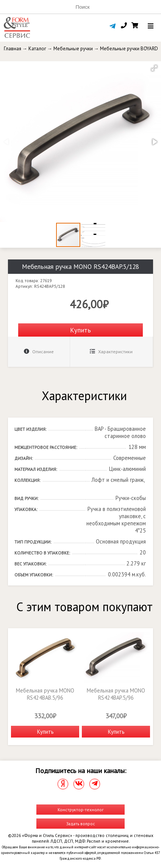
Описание (39, 352)
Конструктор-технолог (80, 810)
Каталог (37, 49)
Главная (13, 49)
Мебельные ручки (73, 49)
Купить (80, 330)
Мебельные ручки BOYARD (129, 49)
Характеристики (111, 352)
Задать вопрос (81, 824)
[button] (154, 68)
